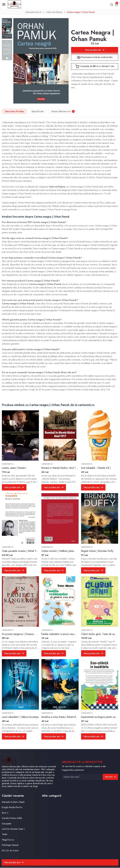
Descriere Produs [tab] (14, 112)
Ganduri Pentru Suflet (12, 818)
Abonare (110, 777)
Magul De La (8, 840)
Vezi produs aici (95, 50)
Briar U (5, 813)
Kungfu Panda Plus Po (12, 808)
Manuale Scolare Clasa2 (14, 802)
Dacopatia (7, 824)
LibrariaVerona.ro (33, 12)
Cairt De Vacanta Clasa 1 (14, 829)
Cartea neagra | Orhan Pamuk (81, 12)
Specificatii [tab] (38, 112)
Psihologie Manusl (10, 845)
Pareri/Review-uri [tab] (63, 112)
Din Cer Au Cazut (10, 851)
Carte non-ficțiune (54, 12)
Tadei (5, 835)
